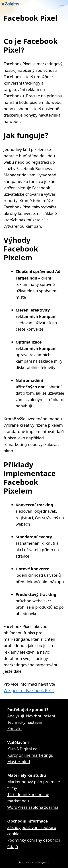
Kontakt (15, 729)
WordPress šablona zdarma (33, 807)
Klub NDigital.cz (22, 749)
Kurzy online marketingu (30, 755)
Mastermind (19, 761)
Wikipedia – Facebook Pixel (29, 690)
